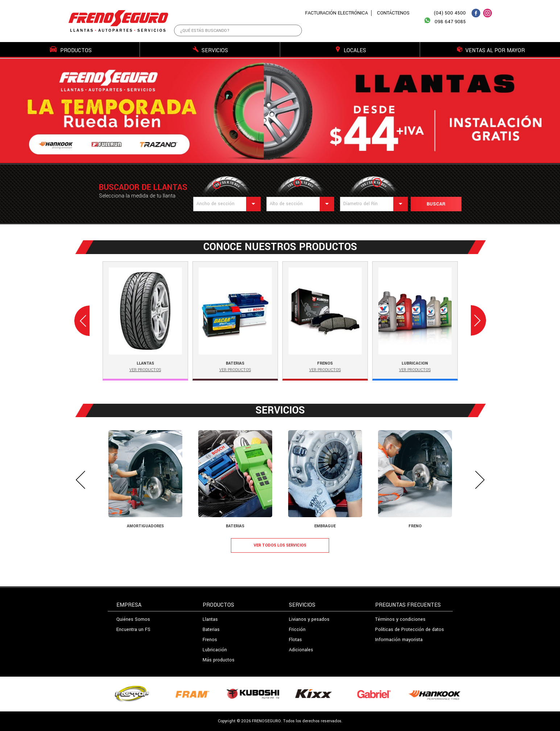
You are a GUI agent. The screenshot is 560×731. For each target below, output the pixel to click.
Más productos (219, 660)
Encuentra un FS (133, 630)
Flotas (295, 640)
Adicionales (301, 650)
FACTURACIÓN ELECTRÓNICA (337, 13)
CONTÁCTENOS (393, 13)
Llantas (210, 619)
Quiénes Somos (133, 619)
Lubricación (215, 650)
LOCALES (350, 50)
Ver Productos (145, 370)
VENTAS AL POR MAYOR (491, 50)
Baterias (211, 630)
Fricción (297, 630)
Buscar (436, 204)
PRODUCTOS (70, 50)
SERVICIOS (210, 50)
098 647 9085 (445, 21)
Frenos (210, 640)
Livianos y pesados (309, 619)
